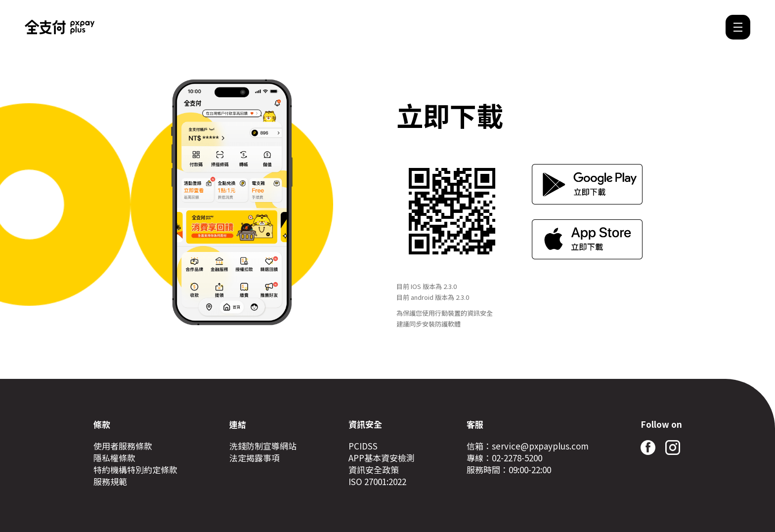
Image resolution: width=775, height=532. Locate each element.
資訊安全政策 (374, 470)
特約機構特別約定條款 (135, 470)
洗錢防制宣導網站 (263, 446)
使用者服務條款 (123, 446)
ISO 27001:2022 (377, 482)
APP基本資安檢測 (382, 458)
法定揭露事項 (255, 458)
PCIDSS (363, 446)
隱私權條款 (114, 458)
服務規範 (110, 482)
